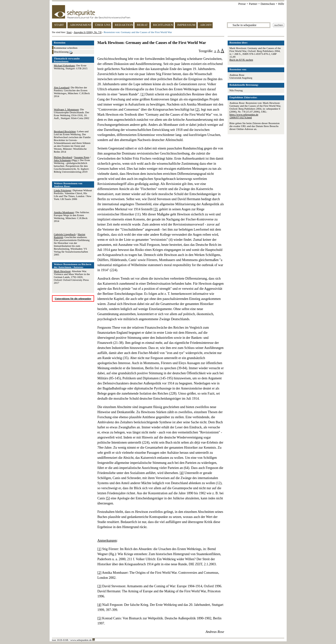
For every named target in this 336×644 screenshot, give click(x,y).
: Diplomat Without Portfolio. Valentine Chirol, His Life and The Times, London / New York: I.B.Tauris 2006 (73, 195)
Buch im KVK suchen (241, 60)
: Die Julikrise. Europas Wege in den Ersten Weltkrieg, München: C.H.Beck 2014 (72, 217)
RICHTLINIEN (163, 25)
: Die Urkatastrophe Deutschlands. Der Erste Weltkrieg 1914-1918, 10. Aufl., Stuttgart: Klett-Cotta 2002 (72, 114)
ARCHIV (206, 25)
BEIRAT (142, 25)
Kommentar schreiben (66, 48)
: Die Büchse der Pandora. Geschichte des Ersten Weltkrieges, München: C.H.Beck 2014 (72, 92)
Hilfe (281, 4)
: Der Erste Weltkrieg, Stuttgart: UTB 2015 (71, 67)
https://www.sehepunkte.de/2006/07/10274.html (244, 116)
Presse (242, 4)
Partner (253, 4)
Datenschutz (268, 4)
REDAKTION (124, 25)
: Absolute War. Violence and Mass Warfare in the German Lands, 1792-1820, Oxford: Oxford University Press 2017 (72, 277)
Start (69, 32)
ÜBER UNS (103, 25)
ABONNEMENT (81, 25)
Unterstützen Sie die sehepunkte (73, 298)
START (59, 25)
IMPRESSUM (186, 25)
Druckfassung (63, 52)
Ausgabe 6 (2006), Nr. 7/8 (88, 32)
